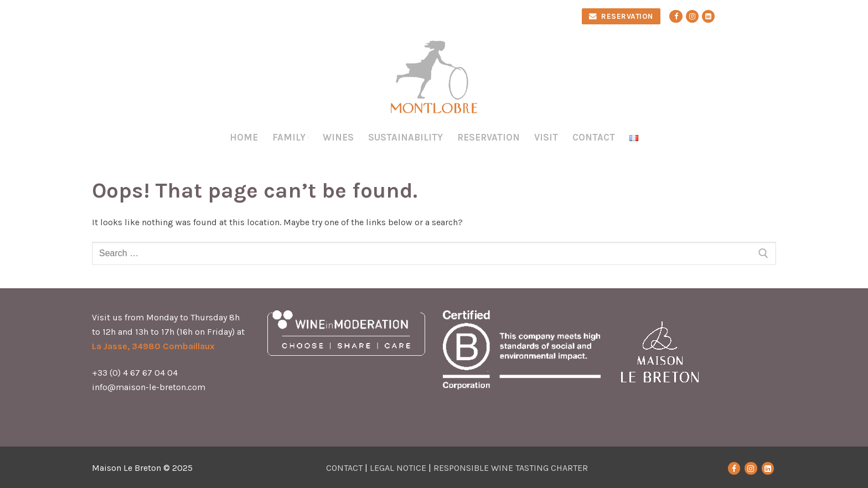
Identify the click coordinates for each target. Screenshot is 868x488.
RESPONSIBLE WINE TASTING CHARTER (511, 468)
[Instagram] (692, 16)
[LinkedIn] (768, 468)
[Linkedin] (708, 16)
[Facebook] (676, 16)
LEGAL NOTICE (398, 468)
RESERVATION (621, 16)
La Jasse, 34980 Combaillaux (153, 346)
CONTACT (344, 468)
